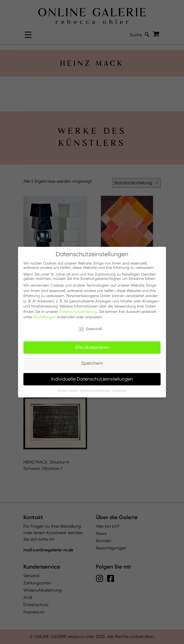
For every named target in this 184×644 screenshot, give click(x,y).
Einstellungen (45, 317)
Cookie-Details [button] (68, 391)
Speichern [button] (92, 363)
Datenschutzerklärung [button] (95, 391)
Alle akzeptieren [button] (92, 347)
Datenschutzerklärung (78, 312)
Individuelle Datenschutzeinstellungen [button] (92, 379)
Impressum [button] (119, 391)
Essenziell (90, 329)
